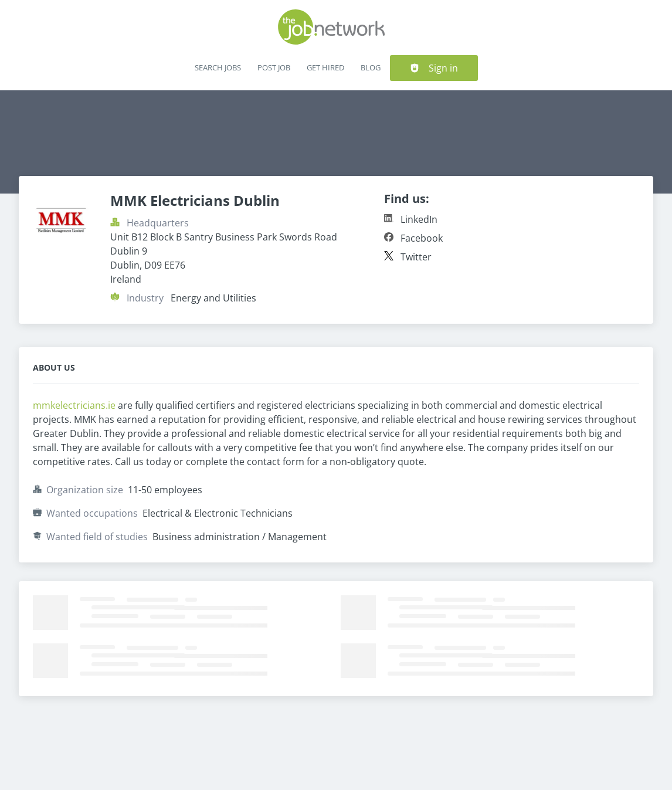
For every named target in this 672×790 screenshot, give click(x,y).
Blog (371, 67)
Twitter (416, 257)
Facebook (422, 238)
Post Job (274, 67)
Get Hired (325, 67)
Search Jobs (218, 67)
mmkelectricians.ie (75, 405)
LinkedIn (419, 219)
